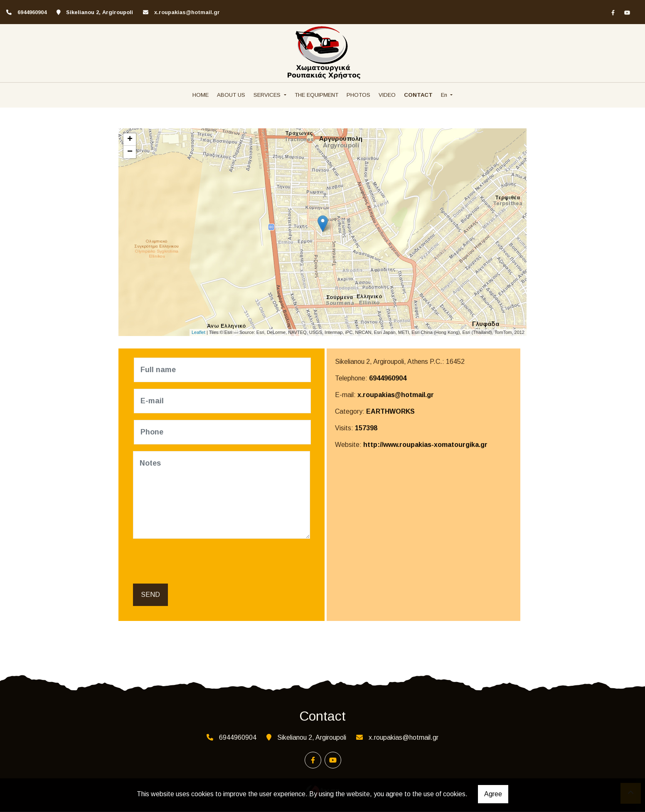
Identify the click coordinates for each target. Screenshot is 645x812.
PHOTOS (358, 95)
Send (150, 595)
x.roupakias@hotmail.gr (187, 12)
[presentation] (198, 562)
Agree (493, 794)
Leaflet (198, 332)
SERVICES (268, 95)
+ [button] (130, 140)
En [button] (445, 95)
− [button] (130, 152)
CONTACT (418, 95)
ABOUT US (231, 95)
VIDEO (387, 95)
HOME (201, 95)
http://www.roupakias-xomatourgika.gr (425, 445)
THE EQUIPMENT (316, 95)
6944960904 (388, 378)
